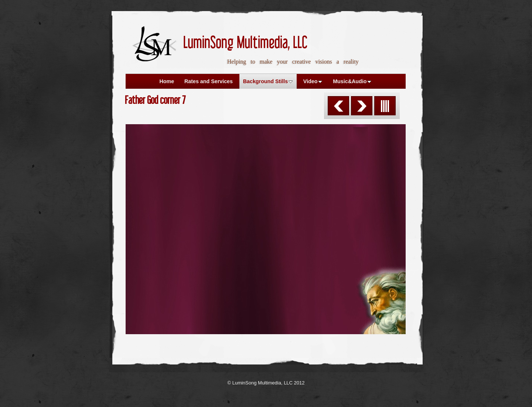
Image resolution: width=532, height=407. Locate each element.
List (385, 106)
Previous (338, 106)
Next (362, 106)
